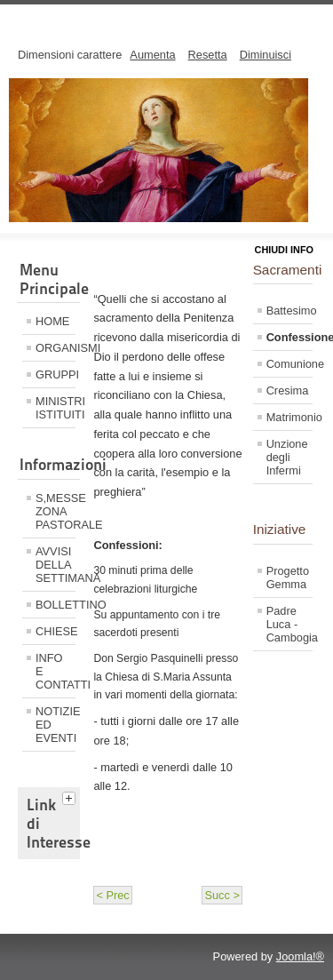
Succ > (222, 895)
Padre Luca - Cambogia (289, 624)
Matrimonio (289, 417)
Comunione (289, 364)
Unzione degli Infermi (287, 457)
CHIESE (55, 631)
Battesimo (289, 311)
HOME (52, 321)
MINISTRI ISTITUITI (55, 408)
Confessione (289, 337)
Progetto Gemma (288, 578)
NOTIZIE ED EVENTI (55, 725)
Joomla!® (300, 956)
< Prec (112, 895)
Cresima (288, 390)
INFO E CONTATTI (55, 671)
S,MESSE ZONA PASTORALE (55, 511)
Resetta (208, 55)
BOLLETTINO (55, 605)
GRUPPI (55, 374)
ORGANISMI (55, 348)
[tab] (71, 796)
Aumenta (152, 55)
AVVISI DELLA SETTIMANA (55, 565)
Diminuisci (266, 55)
